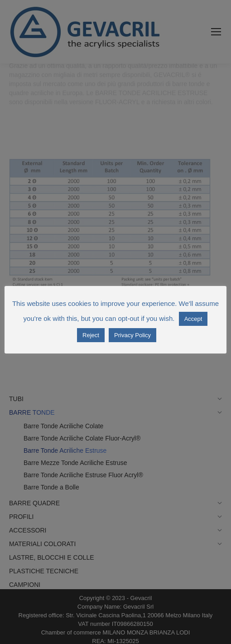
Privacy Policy (132, 335)
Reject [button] (91, 335)
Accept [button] (193, 319)
